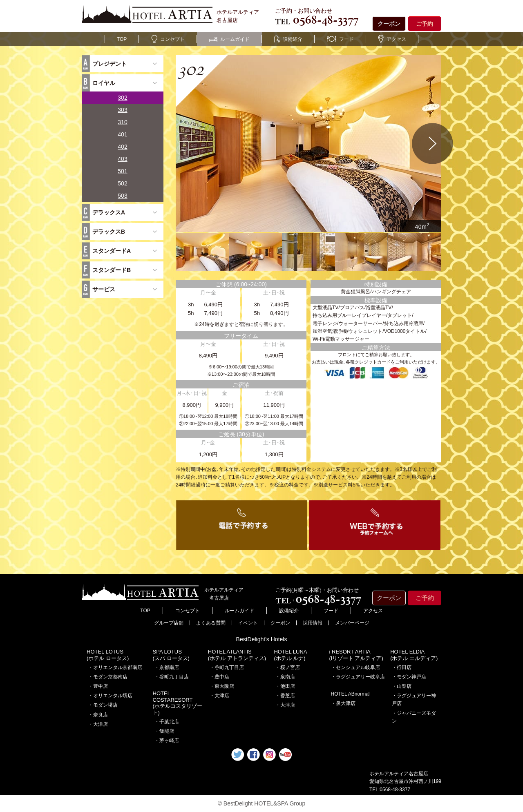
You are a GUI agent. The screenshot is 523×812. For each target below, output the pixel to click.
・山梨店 (402, 686)
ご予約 (425, 24)
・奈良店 (98, 715)
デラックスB (109, 232)
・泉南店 (285, 677)
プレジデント (110, 64)
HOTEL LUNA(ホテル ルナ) (290, 655)
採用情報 (313, 623)
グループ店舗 (169, 623)
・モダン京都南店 (108, 677)
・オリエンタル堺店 (110, 696)
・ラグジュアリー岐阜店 (358, 677)
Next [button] (433, 144)
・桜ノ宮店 (288, 667)
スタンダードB (112, 270)
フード (340, 39)
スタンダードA (112, 251)
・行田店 (402, 667)
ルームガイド (229, 39)
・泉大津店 (343, 703)
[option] (308, 144)
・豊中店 (98, 686)
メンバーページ (352, 623)
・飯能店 (164, 731)
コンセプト (168, 39)
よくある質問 (211, 623)
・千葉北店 (167, 722)
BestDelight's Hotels (262, 639)
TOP (122, 39)
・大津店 (98, 724)
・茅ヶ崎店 (167, 741)
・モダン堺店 (103, 705)
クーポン (389, 24)
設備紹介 (288, 39)
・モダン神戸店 (409, 677)
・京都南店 (167, 667)
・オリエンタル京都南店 (115, 667)
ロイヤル (104, 83)
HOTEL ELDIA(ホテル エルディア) (414, 655)
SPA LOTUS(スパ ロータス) (171, 655)
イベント (248, 623)
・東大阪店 (222, 686)
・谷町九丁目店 (172, 677)
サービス (104, 289)
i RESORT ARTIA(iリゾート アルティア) (356, 655)
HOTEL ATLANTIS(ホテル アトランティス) (237, 655)
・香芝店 (285, 696)
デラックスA (109, 212)
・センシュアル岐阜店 (355, 667)
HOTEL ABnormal (350, 694)
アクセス (392, 39)
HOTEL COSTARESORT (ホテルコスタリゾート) (178, 703)
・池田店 (285, 686)
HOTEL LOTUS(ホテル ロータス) (108, 655)
